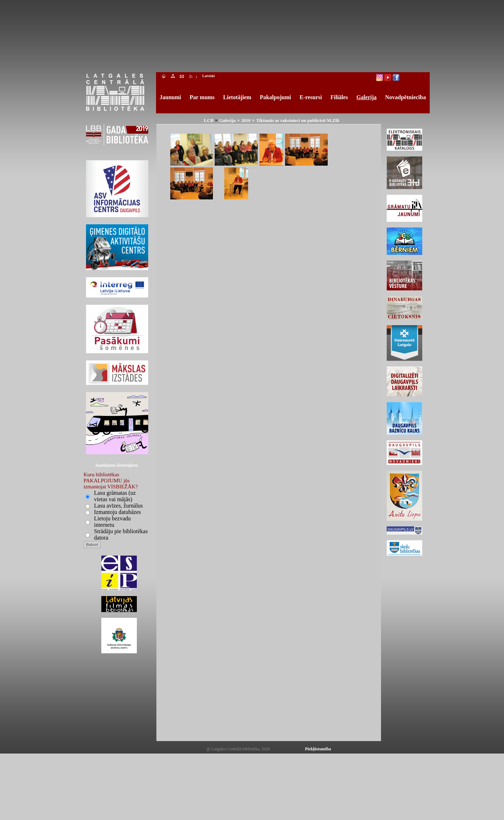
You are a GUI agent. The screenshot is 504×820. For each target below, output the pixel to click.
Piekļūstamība (318, 749)
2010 (246, 120)
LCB (209, 120)
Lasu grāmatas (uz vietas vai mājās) (115, 496)
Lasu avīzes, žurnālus (119, 506)
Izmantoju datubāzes (118, 512)
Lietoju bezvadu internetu (113, 522)
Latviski (208, 76)
